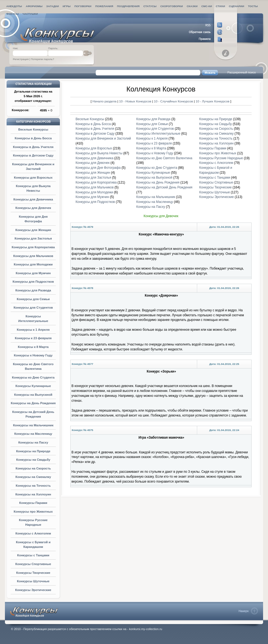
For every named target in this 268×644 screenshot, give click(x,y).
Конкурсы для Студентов (33, 308)
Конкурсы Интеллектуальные (158, 134)
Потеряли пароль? (43, 59)
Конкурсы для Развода (33, 290)
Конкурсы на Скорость (33, 468)
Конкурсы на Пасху (33, 442)
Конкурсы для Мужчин (33, 273)
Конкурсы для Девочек (33, 208)
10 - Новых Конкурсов (136, 101)
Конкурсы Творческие (33, 573)
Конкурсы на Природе (33, 451)
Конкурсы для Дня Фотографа (98, 168)
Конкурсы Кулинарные (33, 386)
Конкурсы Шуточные (33, 581)
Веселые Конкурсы (33, 129)
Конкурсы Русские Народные (221, 158)
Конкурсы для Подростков (33, 282)
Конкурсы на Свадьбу (33, 460)
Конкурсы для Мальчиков (33, 256)
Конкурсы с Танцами (33, 555)
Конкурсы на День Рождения (33, 403)
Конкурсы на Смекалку (33, 477)
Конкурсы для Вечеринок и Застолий (103, 138)
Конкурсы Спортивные (33, 564)
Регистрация (21, 59)
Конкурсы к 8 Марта (33, 347)
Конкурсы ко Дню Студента (33, 377)
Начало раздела (104, 101)
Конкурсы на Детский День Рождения (164, 187)
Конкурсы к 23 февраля (33, 338)
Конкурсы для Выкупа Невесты (99, 153)
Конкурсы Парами (33, 503)
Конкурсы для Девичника (33, 199)
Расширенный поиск (241, 72)
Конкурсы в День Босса (33, 138)
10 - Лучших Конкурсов (212, 101)
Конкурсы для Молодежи (33, 264)
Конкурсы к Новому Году (33, 355)
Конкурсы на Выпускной (33, 395)
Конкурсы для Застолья (33, 238)
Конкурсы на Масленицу (33, 434)
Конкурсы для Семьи (33, 299)
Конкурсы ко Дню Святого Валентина (164, 158)
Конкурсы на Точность (33, 486)
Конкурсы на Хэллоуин (33, 494)
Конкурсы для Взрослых (33, 178)
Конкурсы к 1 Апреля (33, 330)
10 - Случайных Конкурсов (174, 101)
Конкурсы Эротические (33, 590)
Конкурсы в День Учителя (33, 147)
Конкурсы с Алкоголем (33, 533)
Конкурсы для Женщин (33, 230)
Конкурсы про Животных (33, 512)
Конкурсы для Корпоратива (33, 247)
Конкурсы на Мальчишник (33, 425)
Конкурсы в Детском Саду (33, 155)
